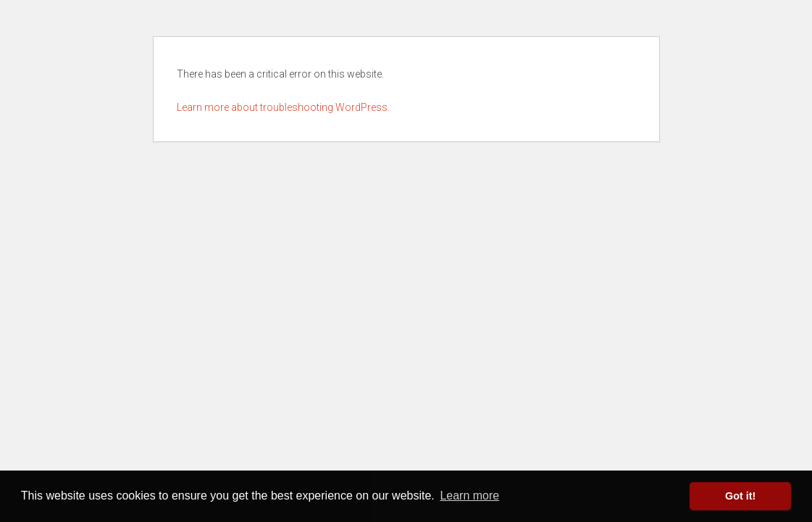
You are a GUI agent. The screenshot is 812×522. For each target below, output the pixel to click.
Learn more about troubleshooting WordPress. (283, 107)
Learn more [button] (469, 496)
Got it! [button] (740, 496)
